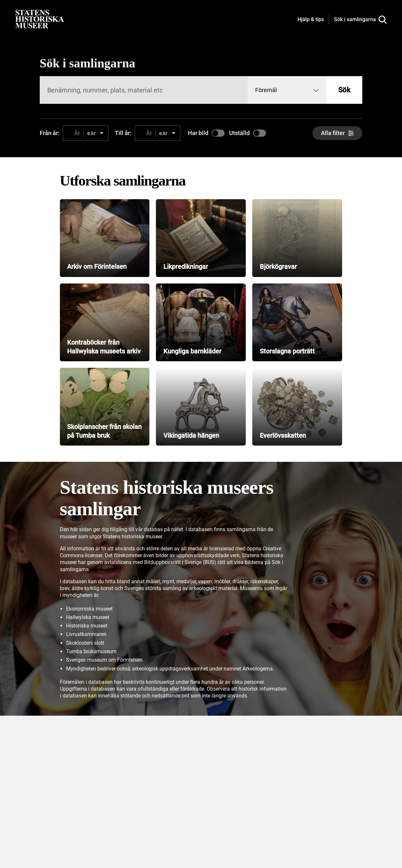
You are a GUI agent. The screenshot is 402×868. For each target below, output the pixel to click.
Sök (344, 90)
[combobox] (287, 90)
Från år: (50, 133)
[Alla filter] (337, 133)
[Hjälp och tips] (311, 20)
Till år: (123, 133)
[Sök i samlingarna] (360, 20)
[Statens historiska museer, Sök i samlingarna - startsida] (40, 19)
